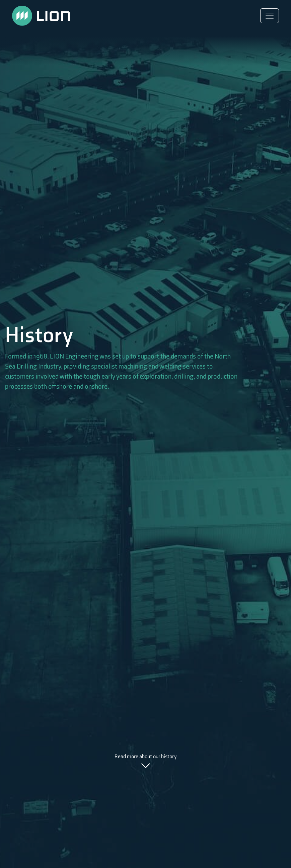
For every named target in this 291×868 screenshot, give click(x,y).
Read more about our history (146, 761)
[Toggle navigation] (270, 16)
